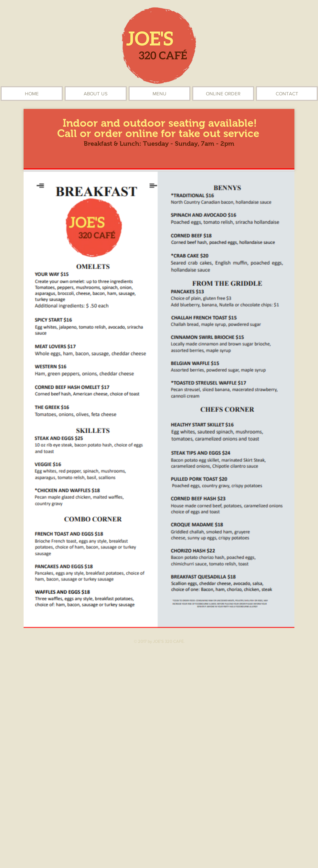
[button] (159, 94)
